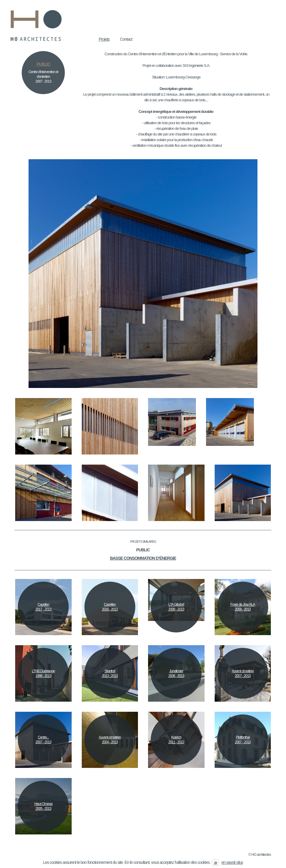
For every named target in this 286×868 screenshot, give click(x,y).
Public (143, 550)
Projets (104, 39)
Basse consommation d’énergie (143, 558)
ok (215, 863)
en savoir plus (232, 862)
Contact (126, 39)
